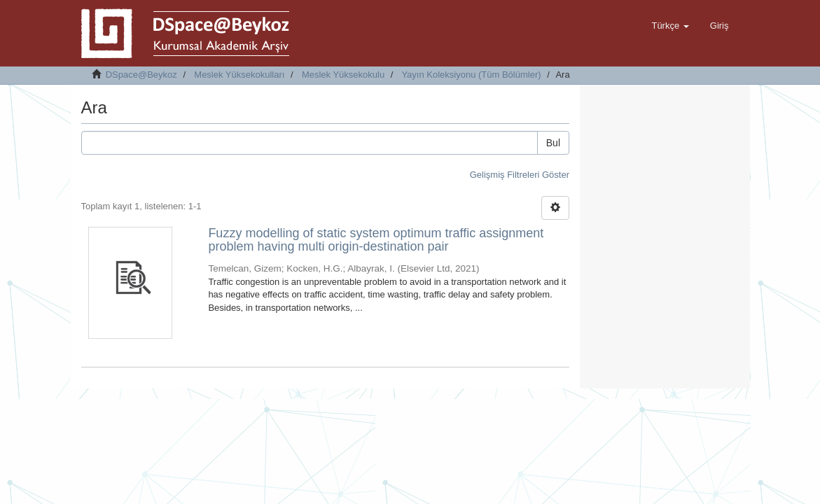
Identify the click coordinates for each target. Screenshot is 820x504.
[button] (670, 26)
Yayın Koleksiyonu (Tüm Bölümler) (471, 75)
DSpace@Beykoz (141, 75)
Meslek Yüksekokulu (343, 75)
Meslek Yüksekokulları (239, 75)
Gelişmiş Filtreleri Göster (520, 175)
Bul (553, 143)
